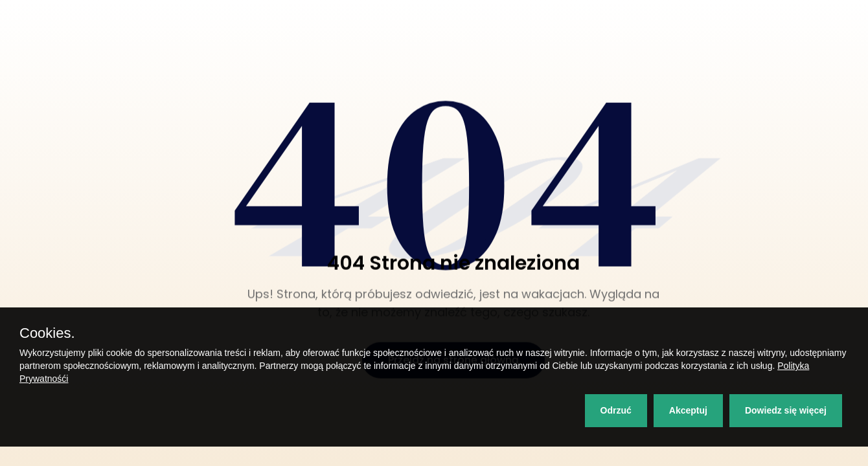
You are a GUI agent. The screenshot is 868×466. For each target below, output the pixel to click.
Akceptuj (688, 410)
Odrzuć (616, 410)
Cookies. (47, 333)
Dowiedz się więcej (786, 410)
